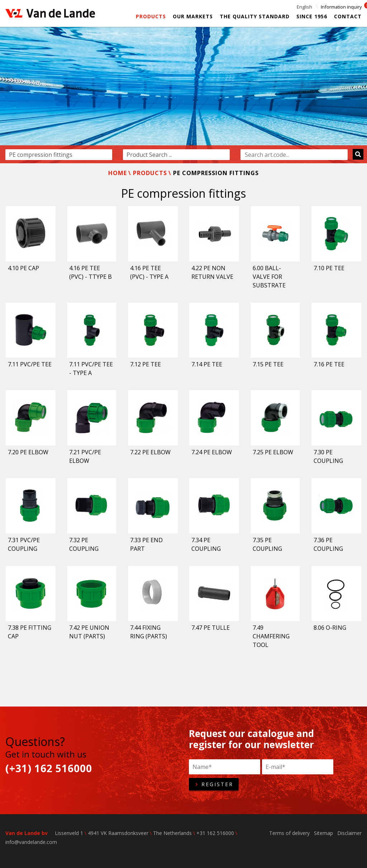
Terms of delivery (289, 833)
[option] (183, 95)
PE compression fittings (216, 173)
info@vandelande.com (31, 842)
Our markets (193, 16)
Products (151, 16)
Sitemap (323, 833)
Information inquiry (341, 7)
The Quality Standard (255, 16)
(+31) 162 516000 (49, 768)
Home (118, 173)
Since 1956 (312, 16)
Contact (348, 16)
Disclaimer (349, 833)
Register (214, 784)
